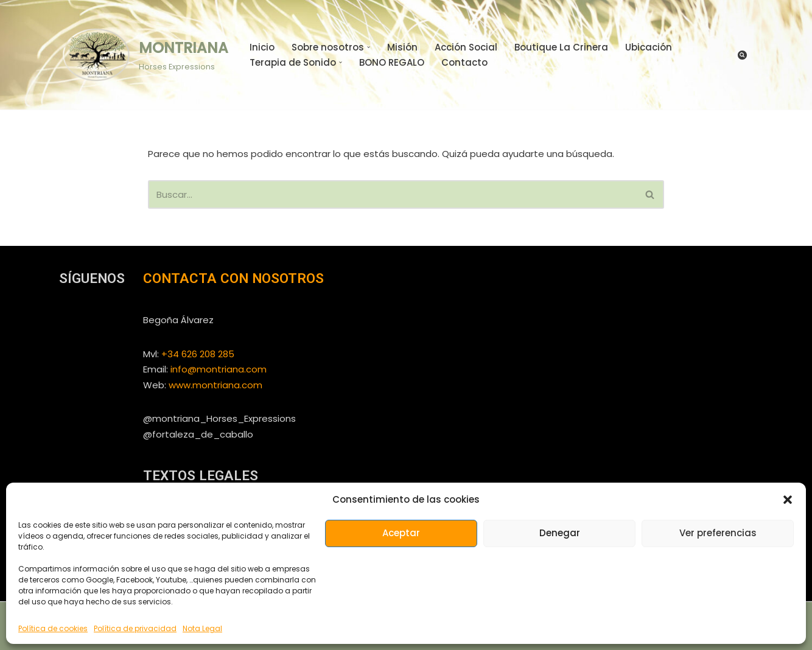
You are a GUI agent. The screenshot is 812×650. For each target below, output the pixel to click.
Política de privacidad (135, 628)
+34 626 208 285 (198, 354)
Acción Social (466, 47)
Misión (402, 47)
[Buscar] (742, 55)
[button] (788, 500)
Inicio (262, 47)
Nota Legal (202, 628)
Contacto (464, 62)
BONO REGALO (392, 62)
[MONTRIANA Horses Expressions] (144, 54)
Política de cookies (53, 628)
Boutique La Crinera (561, 47)
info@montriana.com (219, 369)
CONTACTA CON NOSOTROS (233, 278)
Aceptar (401, 533)
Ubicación (649, 47)
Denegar (560, 533)
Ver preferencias (718, 533)
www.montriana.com (215, 385)
